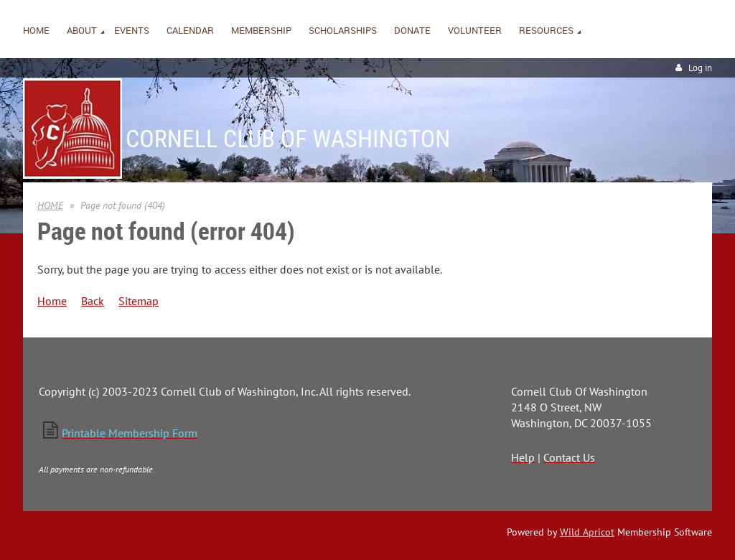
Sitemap (139, 301)
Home (52, 301)
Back (93, 301)
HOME (50, 205)
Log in (700, 68)
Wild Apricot (587, 532)
